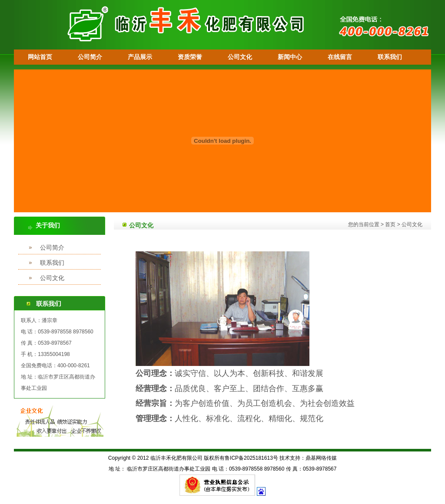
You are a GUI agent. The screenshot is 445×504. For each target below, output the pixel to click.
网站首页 (40, 57)
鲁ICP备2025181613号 (251, 458)
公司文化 (240, 57)
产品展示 (140, 57)
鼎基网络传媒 (321, 458)
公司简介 (90, 57)
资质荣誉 (190, 57)
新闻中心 (290, 57)
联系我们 (390, 57)
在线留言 (340, 57)
